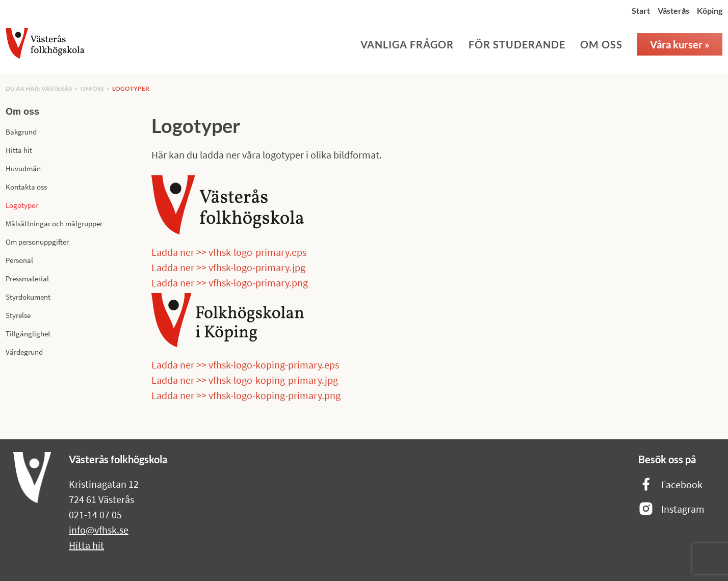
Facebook (670, 485)
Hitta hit (19, 150)
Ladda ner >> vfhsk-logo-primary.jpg (228, 267)
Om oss (601, 44)
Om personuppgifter (37, 242)
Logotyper (131, 88)
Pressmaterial (27, 279)
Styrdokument (28, 297)
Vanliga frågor (407, 44)
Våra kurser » (680, 44)
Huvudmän (23, 168)
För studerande (517, 44)
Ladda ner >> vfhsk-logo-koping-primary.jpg (245, 380)
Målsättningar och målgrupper (54, 223)
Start (641, 10)
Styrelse (18, 315)
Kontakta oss (26, 187)
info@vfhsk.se (99, 530)
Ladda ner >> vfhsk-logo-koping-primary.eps (245, 365)
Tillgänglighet (28, 334)
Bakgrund (21, 132)
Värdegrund (24, 352)
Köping (710, 10)
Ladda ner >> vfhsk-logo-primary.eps (229, 252)
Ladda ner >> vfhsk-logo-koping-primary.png (246, 395)
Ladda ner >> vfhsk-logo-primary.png (230, 283)
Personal (19, 260)
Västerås (673, 10)
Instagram (671, 509)
